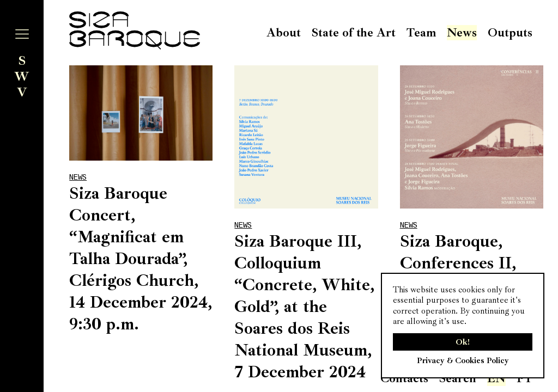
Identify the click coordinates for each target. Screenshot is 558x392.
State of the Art (354, 33)
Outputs (510, 33)
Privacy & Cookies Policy (463, 360)
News (462, 33)
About (284, 33)
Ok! (463, 342)
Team (421, 33)
